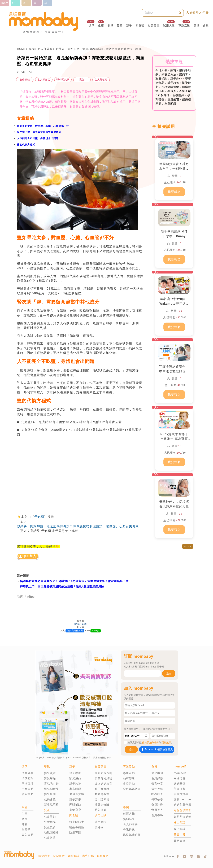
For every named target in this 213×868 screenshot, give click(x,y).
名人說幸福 (102, 799)
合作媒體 (25, 80)
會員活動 (129, 784)
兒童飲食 (50, 827)
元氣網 (39, 517)
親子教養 (173, 83)
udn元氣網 (81, 624)
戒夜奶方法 (169, 74)
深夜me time (182, 799)
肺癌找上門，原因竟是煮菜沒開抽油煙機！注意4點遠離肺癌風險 (62, 586)
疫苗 (173, 70)
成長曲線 (50, 799)
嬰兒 (110, 26)
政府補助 (161, 79)
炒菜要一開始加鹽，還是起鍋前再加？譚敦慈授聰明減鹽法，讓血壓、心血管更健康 (110, 49)
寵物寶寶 (75, 810)
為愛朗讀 (170, 104)
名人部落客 (45, 49)
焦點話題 (129, 819)
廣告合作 (88, 856)
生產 (101, 26)
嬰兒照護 (50, 773)
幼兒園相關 (51, 833)
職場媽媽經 (181, 794)
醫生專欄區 (77, 827)
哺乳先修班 (102, 805)
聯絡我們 (103, 856)
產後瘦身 (178, 95)
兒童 (120, 26)
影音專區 (154, 26)
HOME (21, 49)
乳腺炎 (172, 91)
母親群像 (129, 830)
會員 (206, 26)
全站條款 (59, 856)
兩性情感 (180, 778)
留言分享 (157, 784)
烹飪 (82, 80)
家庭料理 (75, 789)
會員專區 (157, 815)
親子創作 (176, 79)
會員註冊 (157, 805)
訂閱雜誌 (73, 856)
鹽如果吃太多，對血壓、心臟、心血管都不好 (43, 126)
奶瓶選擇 (164, 95)
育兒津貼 (28, 835)
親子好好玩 (102, 789)
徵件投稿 (157, 789)
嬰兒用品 (50, 778)
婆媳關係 (180, 784)
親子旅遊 (75, 784)
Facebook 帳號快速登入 (157, 749)
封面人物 (129, 814)
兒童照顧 (50, 817)
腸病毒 (184, 74)
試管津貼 (28, 794)
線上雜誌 (180, 829)
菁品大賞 (180, 841)
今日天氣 (161, 70)
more (188, 546)
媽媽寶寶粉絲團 (75, 631)
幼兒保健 (101, 810)
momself (180, 773)
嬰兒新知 (50, 794)
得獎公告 (157, 799)
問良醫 (140, 26)
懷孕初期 (28, 778)
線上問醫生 (77, 822)
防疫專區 (75, 833)
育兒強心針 (51, 784)
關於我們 (44, 856)
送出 (169, 674)
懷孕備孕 (28, 773)
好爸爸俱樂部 (182, 817)
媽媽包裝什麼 (182, 805)
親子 (129, 26)
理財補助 (75, 805)
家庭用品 (75, 778)
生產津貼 (28, 789)
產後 (25, 819)
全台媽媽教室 (132, 789)
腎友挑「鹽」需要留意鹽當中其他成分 (39, 132)
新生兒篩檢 (51, 805)
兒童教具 (50, 838)
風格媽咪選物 (170, 87)
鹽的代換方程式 (26, 145)
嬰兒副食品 (51, 789)
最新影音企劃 (103, 773)
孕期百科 (28, 784)
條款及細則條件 (151, 743)
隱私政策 (166, 743)
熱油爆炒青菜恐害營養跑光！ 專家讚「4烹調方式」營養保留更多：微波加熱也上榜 (74, 581)
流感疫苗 (173, 99)
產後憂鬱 (185, 91)
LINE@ (96, 631)
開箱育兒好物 (103, 778)
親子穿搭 (75, 799)
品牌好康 (129, 778)
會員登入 (157, 810)
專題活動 (184, 26)
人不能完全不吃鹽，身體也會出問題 (38, 138)
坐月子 (26, 830)
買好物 (99, 827)
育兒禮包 (157, 773)
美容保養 (180, 789)
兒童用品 (50, 822)
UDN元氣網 (63, 80)
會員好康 (157, 778)
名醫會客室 (102, 794)
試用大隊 (169, 26)
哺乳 (25, 824)
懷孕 (92, 26)
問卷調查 (157, 794)
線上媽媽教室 (103, 784)
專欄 (197, 26)
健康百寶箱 (77, 794)
